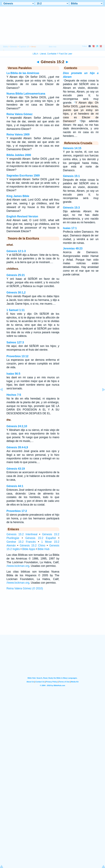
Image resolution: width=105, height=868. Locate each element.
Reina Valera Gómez (19, 114)
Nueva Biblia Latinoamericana (26, 94)
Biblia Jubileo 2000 (19, 155)
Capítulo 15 (24, 47)
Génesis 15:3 (71, 208)
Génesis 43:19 (16, 469)
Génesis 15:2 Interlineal (22, 534)
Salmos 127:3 (15, 342)
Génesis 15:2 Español (41, 538)
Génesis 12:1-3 (16, 251)
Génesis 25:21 (16, 275)
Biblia (5, 47)
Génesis (14, 47)
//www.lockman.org (18, 566)
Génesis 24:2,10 (17, 426)
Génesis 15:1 (71, 176)
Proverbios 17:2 (17, 511)
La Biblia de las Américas (23, 73)
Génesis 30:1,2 (16, 292)
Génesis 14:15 (72, 148)
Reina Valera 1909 (18, 135)
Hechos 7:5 (14, 395)
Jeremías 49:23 (73, 248)
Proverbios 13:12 (17, 356)
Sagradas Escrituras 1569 (23, 176)
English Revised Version (22, 216)
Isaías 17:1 (70, 228)
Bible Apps (29, 549)
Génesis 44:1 (15, 486)
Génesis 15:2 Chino (33, 545)
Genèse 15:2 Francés (21, 542)
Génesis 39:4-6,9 (17, 447)
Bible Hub (43, 549)
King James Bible (18, 196)
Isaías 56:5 (13, 374)
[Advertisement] (53, 615)
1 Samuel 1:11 (16, 310)
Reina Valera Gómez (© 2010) (25, 588)
